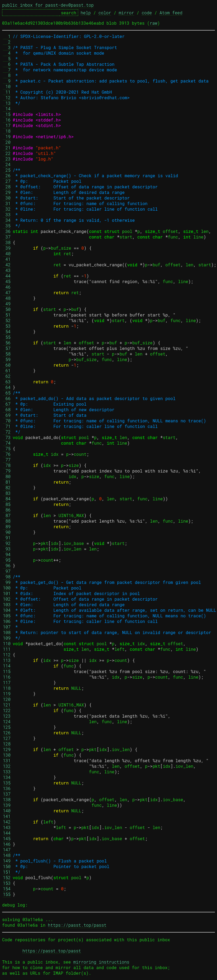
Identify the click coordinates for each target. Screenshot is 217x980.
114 (7, 666)
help (86, 13)
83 (7, 493)
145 (7, 838)
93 (7, 549)
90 (7, 532)
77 (7, 460)
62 (7, 376)
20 (7, 142)
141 (7, 816)
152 (7, 877)
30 (7, 198)
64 (7, 387)
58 (7, 354)
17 (7, 125)
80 (7, 476)
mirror (126, 13)
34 (7, 220)
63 (7, 382)
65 (7, 393)
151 (7, 872)
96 (7, 565)
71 (7, 426)
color (105, 13)
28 (7, 187)
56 (7, 343)
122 (7, 710)
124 (7, 721)
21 (7, 148)
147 (7, 850)
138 (7, 799)
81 (7, 482)
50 (7, 309)
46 (7, 287)
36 (7, 231)
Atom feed (171, 13)
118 (7, 688)
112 (7, 655)
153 (7, 883)
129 (7, 749)
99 (7, 582)
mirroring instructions (101, 962)
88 (7, 521)
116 (7, 677)
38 (7, 242)
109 (7, 638)
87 (7, 515)
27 (7, 181)
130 (7, 755)
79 (7, 471)
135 (7, 783)
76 (7, 454)
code (147, 13)
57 (7, 348)
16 (7, 120)
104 (7, 610)
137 (7, 794)
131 (7, 760)
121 (7, 705)
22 (7, 153)
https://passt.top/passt (77, 925)
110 (7, 643)
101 (7, 593)
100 (7, 588)
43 (7, 270)
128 (7, 744)
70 (7, 421)
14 (7, 109)
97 (7, 571)
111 (7, 649)
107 (7, 627)
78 (7, 465)
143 (7, 827)
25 (7, 170)
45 (7, 281)
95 (7, 560)
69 (7, 415)
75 (7, 448)
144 (7, 833)
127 (7, 738)
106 (7, 621)
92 (7, 543)
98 (7, 577)
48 (7, 298)
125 (7, 727)
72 (7, 432)
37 (7, 237)
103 (7, 604)
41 (7, 259)
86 (7, 510)
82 (7, 487)
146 (7, 844)
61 (7, 370)
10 (7, 86)
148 (7, 855)
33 (7, 214)
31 (7, 203)
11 (7, 92)
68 (7, 409)
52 (7, 320)
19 (7, 136)
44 (7, 276)
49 (7, 304)
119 (7, 694)
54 (7, 331)
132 (7, 766)
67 (7, 404)
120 (7, 699)
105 (7, 616)
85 (7, 504)
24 (7, 164)
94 (7, 554)
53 (7, 326)
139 (7, 805)
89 (7, 526)
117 (7, 682)
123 (7, 716)
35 (7, 226)
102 (7, 599)
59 (7, 359)
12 (7, 97)
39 (7, 248)
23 (7, 159)
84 (7, 499)
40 (7, 253)
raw (154, 23)
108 (7, 632)
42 (7, 265)
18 (7, 131)
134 (7, 777)
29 (7, 192)
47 (7, 292)
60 (7, 365)
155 (7, 894)
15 (7, 114)
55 (7, 337)
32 (7, 209)
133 (7, 772)
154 (7, 889)
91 (7, 538)
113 (7, 660)
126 (7, 733)
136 (7, 788)
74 (7, 443)
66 (7, 398)
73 (7, 437)
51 (7, 315)
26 (7, 175)
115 (7, 671)
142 (7, 822)
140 (7, 811)
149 (7, 861)
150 (7, 866)
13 (7, 103)
